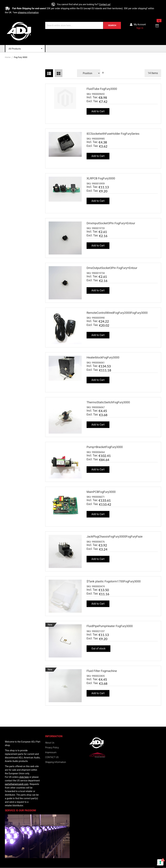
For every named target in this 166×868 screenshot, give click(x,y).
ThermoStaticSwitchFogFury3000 (108, 402)
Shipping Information (56, 762)
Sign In (140, 28)
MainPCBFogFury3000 (101, 492)
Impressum (51, 752)
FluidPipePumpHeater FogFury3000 (110, 626)
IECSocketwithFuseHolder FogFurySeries (113, 134)
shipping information (28, 12)
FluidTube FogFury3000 (102, 89)
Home (8, 57)
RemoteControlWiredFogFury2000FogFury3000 (117, 313)
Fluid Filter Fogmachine (102, 671)
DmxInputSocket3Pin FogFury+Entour (111, 223)
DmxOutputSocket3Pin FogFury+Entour (112, 268)
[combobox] (83, 25)
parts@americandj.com (17, 784)
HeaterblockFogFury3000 (103, 357)
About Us (50, 743)
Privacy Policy (52, 748)
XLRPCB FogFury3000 (101, 178)
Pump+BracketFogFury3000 (105, 447)
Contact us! (105, 4)
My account (140, 24)
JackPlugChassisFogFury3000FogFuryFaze (115, 536)
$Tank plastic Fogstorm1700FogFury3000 (114, 581)
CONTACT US (52, 757)
